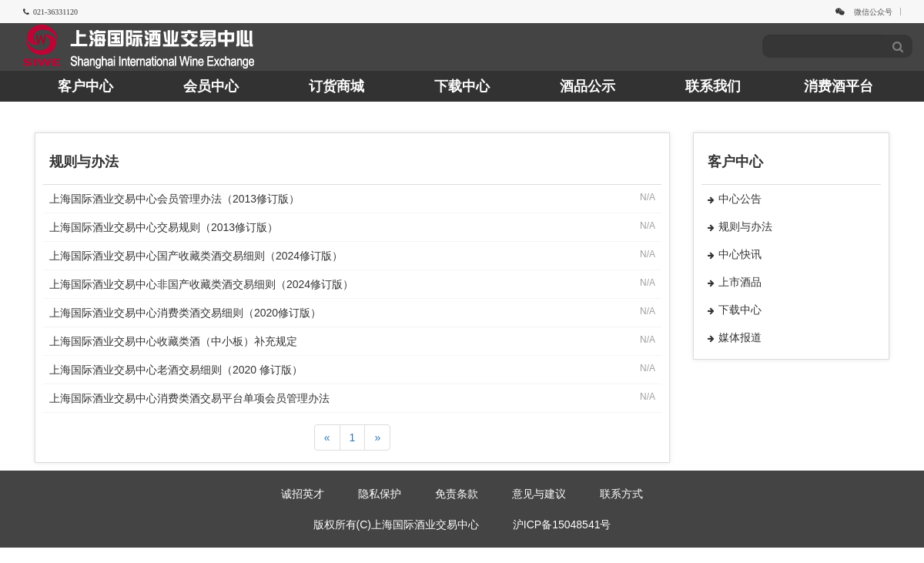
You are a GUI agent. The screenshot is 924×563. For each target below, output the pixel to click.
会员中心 (211, 86)
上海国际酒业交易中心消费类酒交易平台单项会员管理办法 (189, 398)
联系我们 (713, 86)
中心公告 (735, 199)
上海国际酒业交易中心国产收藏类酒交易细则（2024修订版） (196, 256)
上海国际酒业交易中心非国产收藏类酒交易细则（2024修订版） (201, 284)
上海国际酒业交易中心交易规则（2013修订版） (164, 227)
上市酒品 (735, 282)
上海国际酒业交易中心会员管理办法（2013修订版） (174, 199)
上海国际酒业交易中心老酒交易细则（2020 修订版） (176, 370)
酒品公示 (588, 86)
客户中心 (85, 86)
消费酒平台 (839, 86)
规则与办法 (740, 226)
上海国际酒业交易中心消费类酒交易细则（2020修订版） (185, 313)
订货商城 (336, 86)
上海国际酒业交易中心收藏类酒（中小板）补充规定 (173, 341)
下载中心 (462, 86)
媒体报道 (735, 337)
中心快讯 (735, 254)
